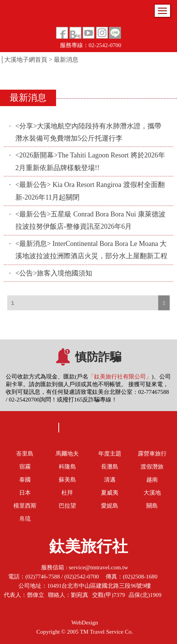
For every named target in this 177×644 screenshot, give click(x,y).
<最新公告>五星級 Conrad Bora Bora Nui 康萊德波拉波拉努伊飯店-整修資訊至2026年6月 (90, 220)
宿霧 (25, 467)
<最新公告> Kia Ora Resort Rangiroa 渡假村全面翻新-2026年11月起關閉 (90, 191)
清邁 (110, 480)
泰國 (25, 480)
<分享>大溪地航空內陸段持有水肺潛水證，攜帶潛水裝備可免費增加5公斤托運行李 (88, 132)
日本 (25, 493)
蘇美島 (67, 480)
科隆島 (67, 467)
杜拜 (67, 493)
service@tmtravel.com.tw (98, 567)
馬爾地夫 (67, 454)
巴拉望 (67, 506)
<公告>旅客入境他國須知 (54, 273)
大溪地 (152, 493)
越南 (152, 480)
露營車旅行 (152, 454)
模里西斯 (25, 506)
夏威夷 (110, 493)
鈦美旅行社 (88, 549)
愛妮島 (110, 506)
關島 (152, 506)
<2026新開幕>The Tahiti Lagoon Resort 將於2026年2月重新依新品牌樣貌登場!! (90, 161)
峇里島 (25, 454)
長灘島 (110, 467)
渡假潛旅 (152, 467)
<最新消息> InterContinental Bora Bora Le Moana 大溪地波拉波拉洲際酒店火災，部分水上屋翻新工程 (91, 250)
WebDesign (85, 623)
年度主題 (110, 454)
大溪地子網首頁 (26, 60)
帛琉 (25, 519)
